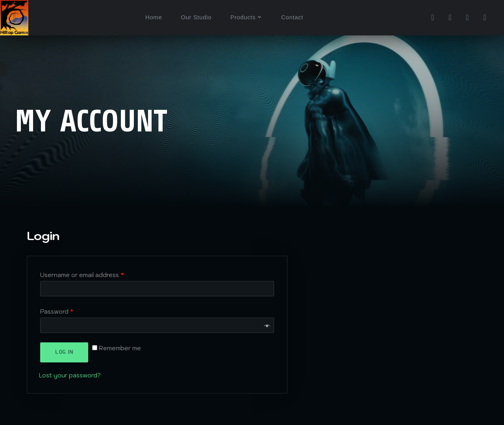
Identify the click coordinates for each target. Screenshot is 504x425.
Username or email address (82, 275)
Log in (64, 352)
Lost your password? (70, 375)
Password (57, 311)
